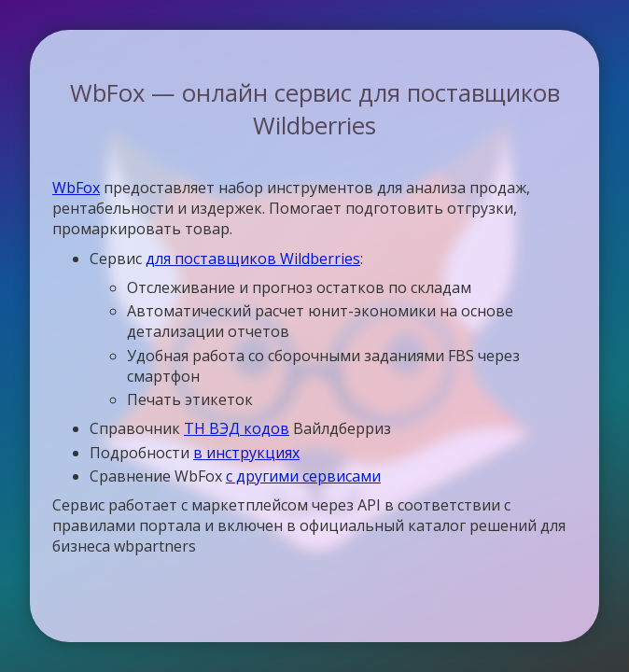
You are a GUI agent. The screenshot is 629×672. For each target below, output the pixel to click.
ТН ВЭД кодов (237, 428)
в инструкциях (246, 453)
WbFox (76, 188)
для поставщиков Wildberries (253, 259)
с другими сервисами (303, 476)
